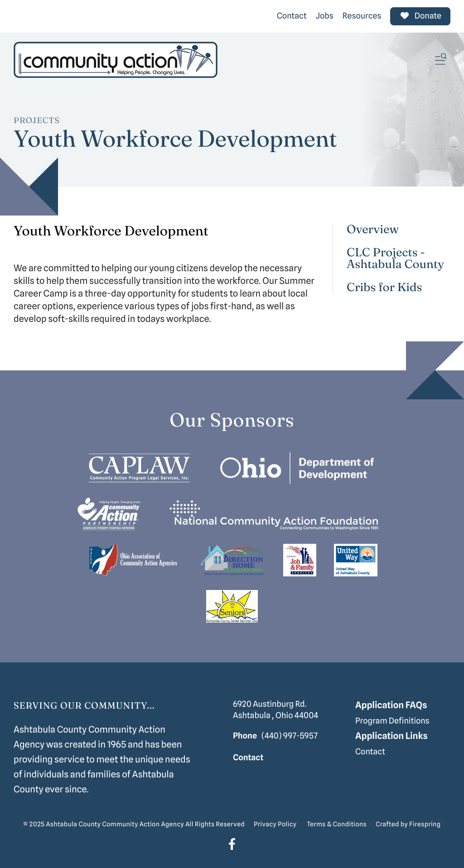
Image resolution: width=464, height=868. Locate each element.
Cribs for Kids (384, 287)
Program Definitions (392, 721)
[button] (441, 60)
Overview (373, 229)
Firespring (425, 825)
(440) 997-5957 (290, 736)
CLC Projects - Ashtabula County (395, 258)
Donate (420, 16)
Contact (292, 16)
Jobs (325, 16)
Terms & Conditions (337, 825)
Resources (362, 16)
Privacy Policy (275, 825)
